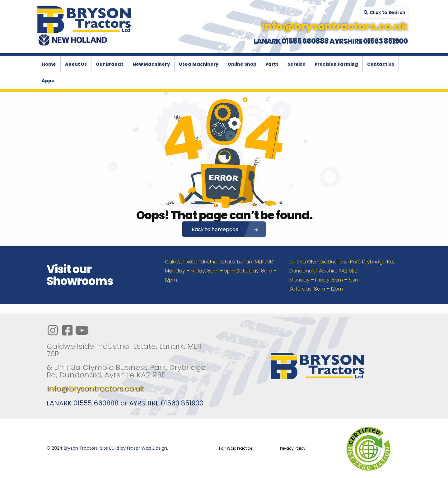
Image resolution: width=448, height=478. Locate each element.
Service (296, 64)
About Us (76, 64)
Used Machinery (199, 64)
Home (49, 64)
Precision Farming (336, 64)
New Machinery (151, 64)
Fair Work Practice (236, 448)
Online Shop (242, 64)
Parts (272, 64)
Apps (48, 81)
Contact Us (381, 64)
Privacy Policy (293, 448)
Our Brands (110, 64)
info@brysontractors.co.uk (95, 388)
